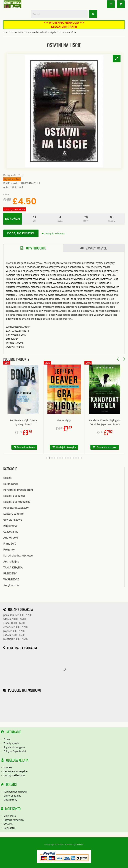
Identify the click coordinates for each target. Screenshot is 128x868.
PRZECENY (10, 573)
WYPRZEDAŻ (18, 32)
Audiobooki (11, 538)
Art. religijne (11, 561)
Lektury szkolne (13, 514)
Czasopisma (11, 532)
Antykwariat (11, 585)
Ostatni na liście (67, 32)
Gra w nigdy (79, 420)
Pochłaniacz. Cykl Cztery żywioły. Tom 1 (38, 422)
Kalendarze (10, 484)
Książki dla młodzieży (17, 502)
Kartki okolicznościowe (18, 556)
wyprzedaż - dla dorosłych (42, 32)
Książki (8, 478)
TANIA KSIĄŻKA (13, 567)
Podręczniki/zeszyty (16, 508)
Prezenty (9, 550)
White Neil (17, 187)
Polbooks (79, 844)
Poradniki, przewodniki (18, 490)
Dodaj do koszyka (21, 233)
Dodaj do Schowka (54, 233)
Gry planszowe (13, 520)
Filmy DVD (10, 544)
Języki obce (10, 526)
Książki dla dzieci (14, 496)
